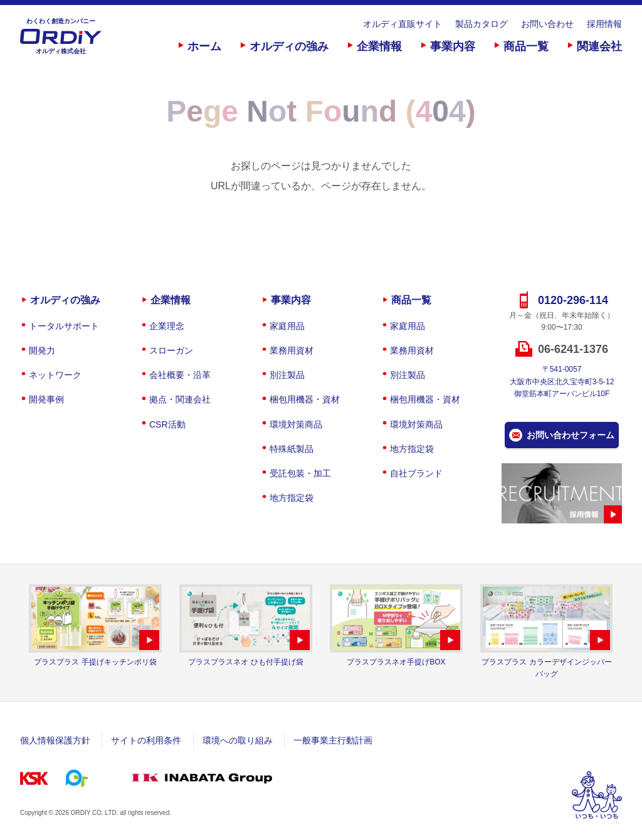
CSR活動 (167, 424)
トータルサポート (64, 326)
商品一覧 (526, 46)
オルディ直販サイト (403, 24)
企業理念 (167, 326)
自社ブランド (416, 473)
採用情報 (604, 24)
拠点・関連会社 (180, 399)
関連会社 (599, 46)
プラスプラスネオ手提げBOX (396, 662)
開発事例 (46, 399)
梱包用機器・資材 (305, 399)
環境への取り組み (238, 740)
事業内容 (453, 46)
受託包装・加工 (300, 473)
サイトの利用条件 (146, 740)
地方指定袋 (292, 498)
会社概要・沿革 (180, 375)
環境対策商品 (296, 424)
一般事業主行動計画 (333, 740)
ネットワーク (55, 375)
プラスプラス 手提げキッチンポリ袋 (95, 662)
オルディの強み (289, 46)
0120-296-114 (573, 300)
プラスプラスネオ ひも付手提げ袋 (245, 662)
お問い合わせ (547, 24)
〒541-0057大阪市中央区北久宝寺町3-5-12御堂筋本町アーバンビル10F (562, 381)
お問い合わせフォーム (571, 435)
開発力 (42, 350)
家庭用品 (287, 326)
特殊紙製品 (292, 449)
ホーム (204, 46)
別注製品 (287, 375)
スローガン (171, 350)
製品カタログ (481, 24)
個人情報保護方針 (55, 740)
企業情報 (379, 46)
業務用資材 (292, 350)
